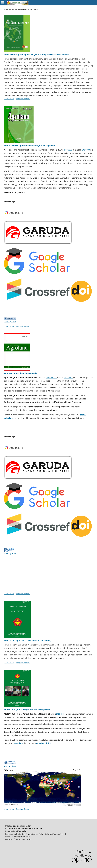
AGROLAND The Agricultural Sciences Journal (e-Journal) (30, 146)
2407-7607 (69, 377)
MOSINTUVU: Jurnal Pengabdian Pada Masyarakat (27, 710)
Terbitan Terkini (23, 99)
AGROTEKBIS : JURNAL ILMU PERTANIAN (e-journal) (28, 641)
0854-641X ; (52, 377)
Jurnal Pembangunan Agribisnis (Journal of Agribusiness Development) (37, 55)
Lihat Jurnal (9, 99)
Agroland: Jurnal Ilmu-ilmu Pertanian (21, 373)
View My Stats (10, 322)
